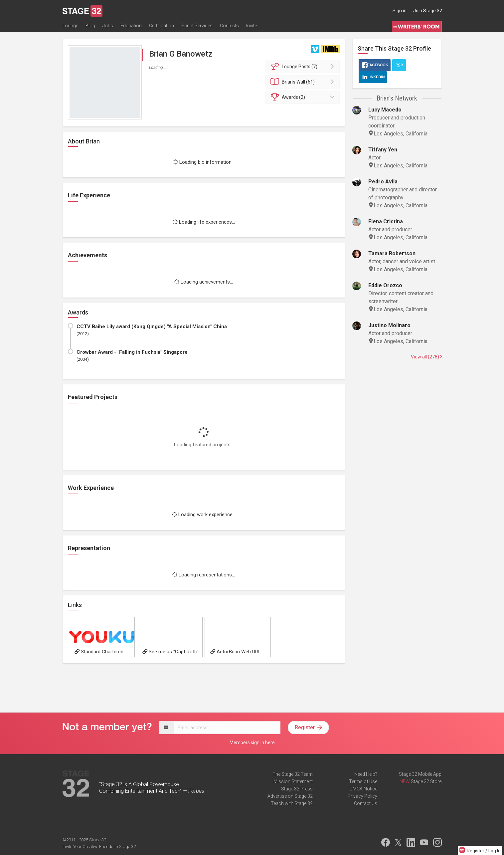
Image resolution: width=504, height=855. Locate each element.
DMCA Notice (363, 789)
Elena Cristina (386, 221)
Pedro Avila (383, 182)
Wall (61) (304, 82)
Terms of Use (363, 781)
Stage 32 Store (426, 781)
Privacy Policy (362, 796)
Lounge (70, 26)
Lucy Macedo (385, 110)
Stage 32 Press (297, 789)
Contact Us (366, 803)
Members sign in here (252, 743)
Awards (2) (304, 97)
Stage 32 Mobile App (420, 774)
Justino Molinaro (389, 325)
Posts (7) (304, 67)
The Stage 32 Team (293, 774)
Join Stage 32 (428, 11)
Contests (229, 26)
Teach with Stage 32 (292, 803)
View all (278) (426, 357)
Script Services (197, 26)
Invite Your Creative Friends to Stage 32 (99, 847)
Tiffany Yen (383, 150)
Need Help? (366, 774)
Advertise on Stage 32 (290, 796)
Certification (162, 26)
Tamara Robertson (392, 253)
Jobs (108, 26)
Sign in (400, 11)
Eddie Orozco (385, 285)
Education (131, 26)
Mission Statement (293, 781)
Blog (90, 26)
